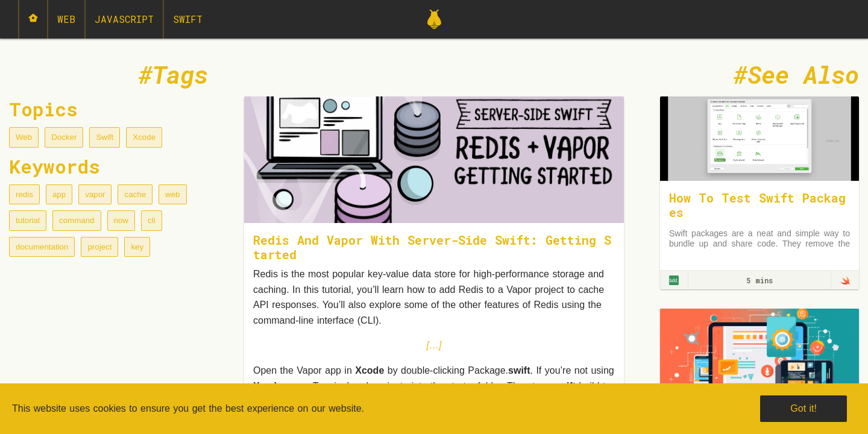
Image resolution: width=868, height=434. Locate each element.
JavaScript (124, 19)
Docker (64, 137)
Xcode (144, 137)
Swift (188, 19)
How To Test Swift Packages (757, 205)
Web (66, 19)
